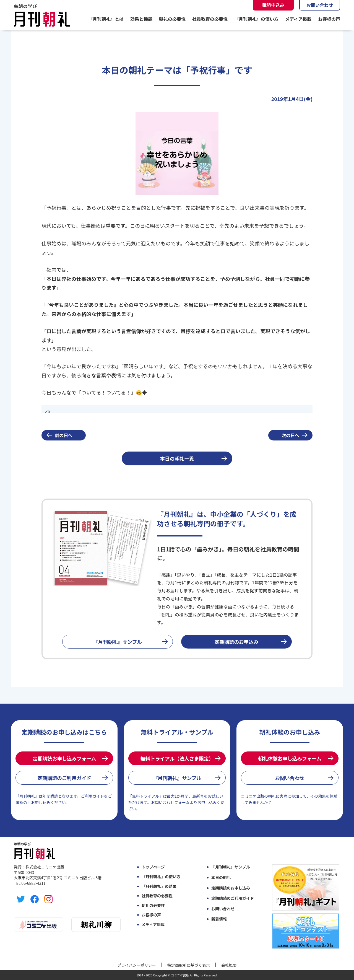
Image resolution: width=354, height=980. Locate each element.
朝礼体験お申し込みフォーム (290, 758)
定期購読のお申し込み (231, 888)
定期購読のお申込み (237, 642)
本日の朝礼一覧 (177, 458)
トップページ (153, 867)
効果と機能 (141, 19)
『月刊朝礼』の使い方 (256, 19)
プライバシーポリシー (137, 965)
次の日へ (291, 435)
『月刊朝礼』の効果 (159, 886)
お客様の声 (329, 19)
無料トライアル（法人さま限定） (177, 758)
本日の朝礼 (221, 877)
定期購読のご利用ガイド (64, 778)
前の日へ (64, 435)
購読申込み (273, 5)
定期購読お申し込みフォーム (64, 758)
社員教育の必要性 (210, 19)
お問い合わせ (320, 5)
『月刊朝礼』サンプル (118, 642)
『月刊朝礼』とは (106, 19)
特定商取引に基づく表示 (189, 965)
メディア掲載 (298, 19)
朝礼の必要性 (172, 19)
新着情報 (219, 919)
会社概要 (229, 965)
